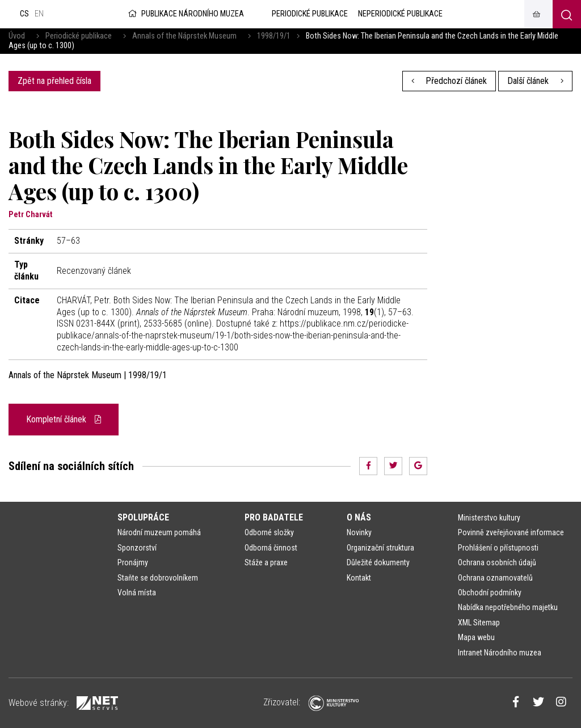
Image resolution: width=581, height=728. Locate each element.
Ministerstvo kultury (489, 518)
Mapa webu (476, 637)
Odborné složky (269, 532)
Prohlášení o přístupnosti (498, 548)
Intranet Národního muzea (500, 653)
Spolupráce (143, 517)
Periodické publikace (79, 36)
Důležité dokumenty (378, 562)
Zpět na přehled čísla (54, 81)
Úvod (17, 36)
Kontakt (359, 578)
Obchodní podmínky (490, 592)
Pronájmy (133, 562)
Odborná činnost (271, 548)
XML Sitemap (479, 623)
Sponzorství (137, 548)
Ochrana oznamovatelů (495, 578)
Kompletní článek (64, 419)
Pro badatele (274, 517)
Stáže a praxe (266, 562)
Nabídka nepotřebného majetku (508, 607)
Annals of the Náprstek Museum (184, 36)
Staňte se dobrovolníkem (158, 578)
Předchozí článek (449, 81)
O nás (359, 517)
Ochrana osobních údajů (497, 562)
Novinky (359, 532)
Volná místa (137, 592)
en (39, 14)
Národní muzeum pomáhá (159, 532)
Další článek (535, 81)
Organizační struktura (380, 548)
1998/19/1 (274, 36)
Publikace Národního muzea (185, 14)
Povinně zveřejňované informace (511, 532)
